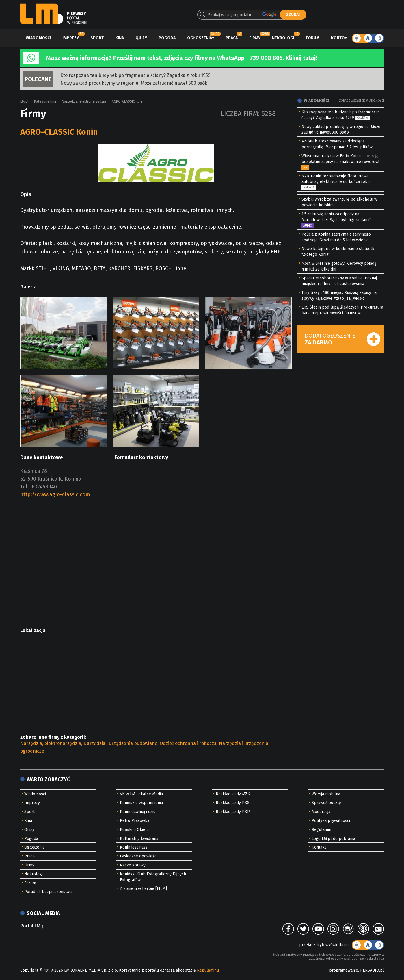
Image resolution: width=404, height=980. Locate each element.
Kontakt (319, 847)
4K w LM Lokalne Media (141, 794)
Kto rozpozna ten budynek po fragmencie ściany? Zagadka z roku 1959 (135, 75)
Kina (120, 38)
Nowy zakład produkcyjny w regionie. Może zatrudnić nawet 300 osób (134, 83)
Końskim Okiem (134, 830)
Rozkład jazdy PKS (233, 803)
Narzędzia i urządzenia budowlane (120, 743)
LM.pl (24, 101)
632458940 (44, 487)
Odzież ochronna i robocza (188, 743)
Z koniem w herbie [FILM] (143, 889)
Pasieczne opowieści (139, 856)
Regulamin (321, 830)
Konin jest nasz (134, 847)
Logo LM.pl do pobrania (333, 839)
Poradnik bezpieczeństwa (48, 892)
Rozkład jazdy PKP (233, 812)
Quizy (141, 38)
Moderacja (321, 812)
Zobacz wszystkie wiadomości (362, 101)
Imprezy (71, 38)
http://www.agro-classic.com (55, 494)
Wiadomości (38, 38)
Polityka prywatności (331, 821)
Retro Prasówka (135, 821)
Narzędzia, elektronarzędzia (84, 101)
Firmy (255, 38)
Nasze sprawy (133, 865)
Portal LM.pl (33, 926)
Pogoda (167, 38)
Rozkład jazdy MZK (233, 794)
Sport (97, 38)
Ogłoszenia (200, 38)
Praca (232, 38)
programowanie (344, 970)
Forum (313, 38)
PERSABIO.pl (372, 970)
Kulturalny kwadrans (139, 839)
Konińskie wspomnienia (141, 803)
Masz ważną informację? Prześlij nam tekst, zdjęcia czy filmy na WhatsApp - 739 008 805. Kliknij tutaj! (182, 58)
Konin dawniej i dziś (138, 812)
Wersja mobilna (326, 794)
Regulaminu (208, 970)
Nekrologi (283, 38)
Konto (338, 38)
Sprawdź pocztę (326, 803)
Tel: (25, 487)
